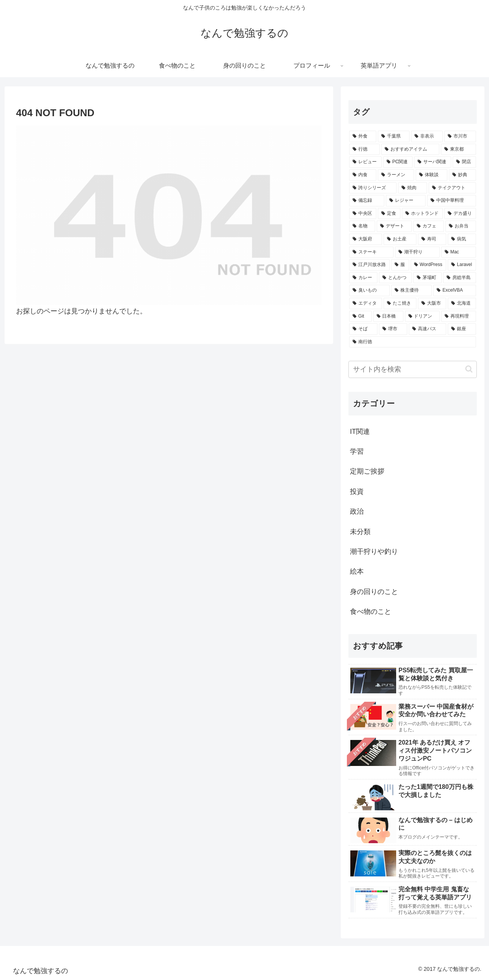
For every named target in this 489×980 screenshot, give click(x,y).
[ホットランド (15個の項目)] (422, 214)
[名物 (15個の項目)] (362, 226)
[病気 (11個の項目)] (462, 239)
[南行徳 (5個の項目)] (413, 342)
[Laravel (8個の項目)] (462, 265)
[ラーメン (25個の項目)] (396, 175)
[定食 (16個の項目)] (389, 214)
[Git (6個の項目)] (360, 316)
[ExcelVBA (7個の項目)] (455, 290)
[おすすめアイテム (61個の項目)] (410, 149)
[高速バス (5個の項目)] (427, 329)
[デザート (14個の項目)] (394, 226)
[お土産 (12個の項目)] (400, 239)
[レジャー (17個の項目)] (406, 201)
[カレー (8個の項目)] (363, 278)
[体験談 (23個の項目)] (432, 175)
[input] (413, 369)
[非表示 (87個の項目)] (427, 136)
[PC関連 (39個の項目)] (398, 162)
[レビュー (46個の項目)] (365, 162)
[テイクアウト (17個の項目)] (452, 188)
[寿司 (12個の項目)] (432, 239)
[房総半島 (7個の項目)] (460, 278)
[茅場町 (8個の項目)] (427, 278)
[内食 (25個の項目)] (363, 175)
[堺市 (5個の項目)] (393, 329)
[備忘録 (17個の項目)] (367, 201)
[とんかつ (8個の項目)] (395, 278)
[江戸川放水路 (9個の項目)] (369, 265)
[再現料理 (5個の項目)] (459, 316)
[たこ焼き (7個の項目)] (400, 303)
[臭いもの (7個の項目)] (369, 290)
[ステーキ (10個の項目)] (371, 252)
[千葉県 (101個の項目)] (394, 136)
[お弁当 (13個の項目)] (461, 226)
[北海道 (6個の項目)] (462, 303)
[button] (469, 369)
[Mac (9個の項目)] (459, 252)
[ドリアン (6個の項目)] (422, 316)
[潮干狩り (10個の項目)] (417, 252)
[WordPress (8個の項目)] (429, 265)
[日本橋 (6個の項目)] (388, 316)
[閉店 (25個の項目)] (464, 162)
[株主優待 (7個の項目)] (411, 290)
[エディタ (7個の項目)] (366, 303)
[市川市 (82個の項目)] (460, 136)
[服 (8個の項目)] (400, 265)
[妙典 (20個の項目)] (462, 175)
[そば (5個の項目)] (363, 329)
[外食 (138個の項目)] (363, 136)
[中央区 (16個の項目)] (363, 214)
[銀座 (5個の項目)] (462, 329)
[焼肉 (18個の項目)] (413, 188)
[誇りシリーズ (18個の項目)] (373, 188)
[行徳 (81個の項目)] (364, 149)
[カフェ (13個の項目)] (429, 226)
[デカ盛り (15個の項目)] (460, 214)
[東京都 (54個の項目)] (458, 149)
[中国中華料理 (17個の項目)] (452, 201)
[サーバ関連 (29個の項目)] (433, 162)
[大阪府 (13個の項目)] (366, 239)
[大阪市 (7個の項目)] (432, 303)
